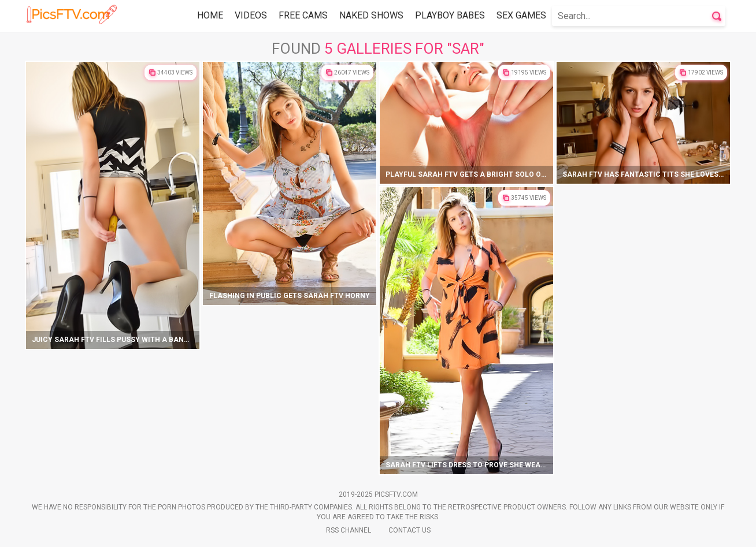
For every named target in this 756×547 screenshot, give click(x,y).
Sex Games (521, 15)
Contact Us (409, 530)
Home (210, 15)
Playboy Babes (450, 15)
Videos (251, 15)
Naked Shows (371, 15)
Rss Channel (349, 530)
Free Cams (303, 15)
